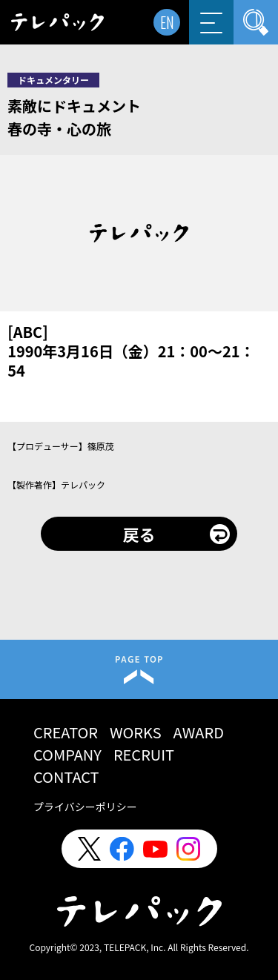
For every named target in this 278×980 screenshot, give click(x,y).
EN (167, 22)
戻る (139, 534)
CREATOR (66, 732)
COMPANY (67, 754)
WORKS (136, 732)
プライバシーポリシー (85, 807)
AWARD (199, 732)
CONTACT (66, 777)
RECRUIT (144, 754)
